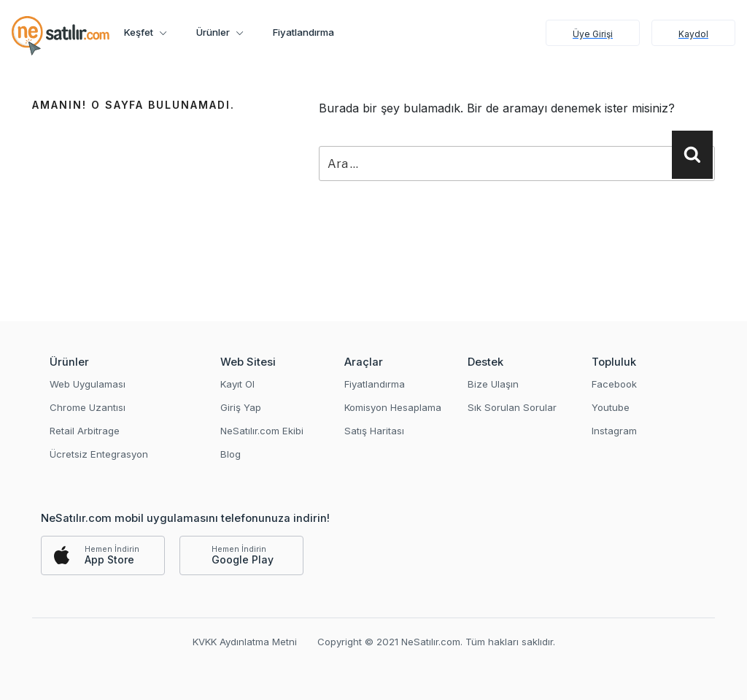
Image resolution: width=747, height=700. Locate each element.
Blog (231, 454)
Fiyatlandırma (303, 32)
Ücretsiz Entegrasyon (99, 454)
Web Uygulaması (88, 384)
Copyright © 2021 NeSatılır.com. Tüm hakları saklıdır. (436, 642)
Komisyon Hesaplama (393, 407)
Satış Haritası (374, 431)
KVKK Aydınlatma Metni (245, 642)
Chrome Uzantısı (88, 407)
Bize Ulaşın (493, 384)
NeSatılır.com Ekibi (262, 431)
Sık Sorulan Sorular (512, 407)
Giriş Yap (241, 407)
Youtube (611, 407)
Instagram (614, 431)
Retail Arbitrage (85, 431)
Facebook (614, 384)
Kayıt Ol (237, 384)
